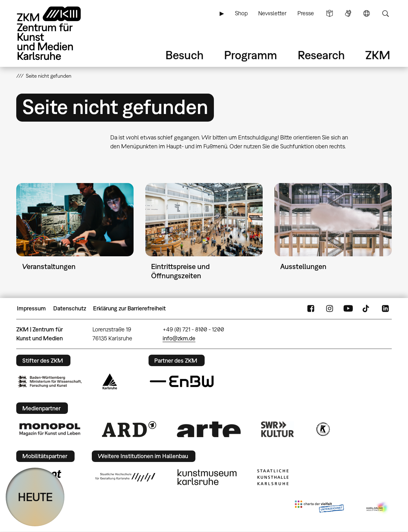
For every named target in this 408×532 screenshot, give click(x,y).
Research (321, 55)
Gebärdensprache (348, 13)
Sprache (367, 13)
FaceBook (311, 309)
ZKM (378, 55)
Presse (306, 13)
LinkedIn (385, 309)
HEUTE (35, 497)
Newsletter (272, 13)
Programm (251, 55)
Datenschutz (70, 308)
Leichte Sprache (330, 13)
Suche (385, 13)
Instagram (330, 309)
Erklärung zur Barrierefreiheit (129, 308)
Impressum (31, 308)
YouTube (348, 309)
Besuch (185, 55)
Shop (241, 13)
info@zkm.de (179, 338)
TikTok (367, 309)
